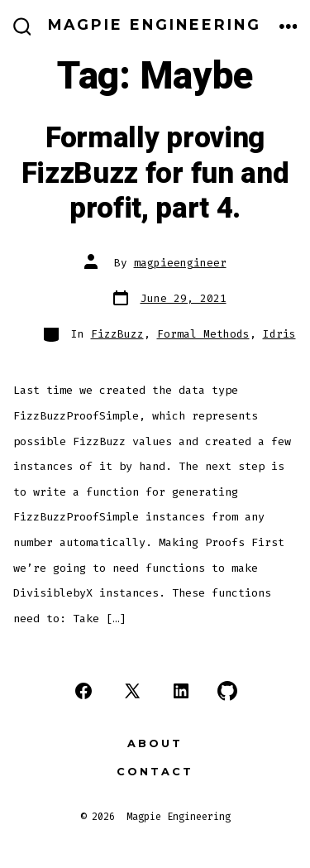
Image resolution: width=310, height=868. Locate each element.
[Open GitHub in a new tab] (227, 691)
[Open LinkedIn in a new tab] (181, 691)
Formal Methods (203, 334)
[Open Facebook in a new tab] (83, 691)
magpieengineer (180, 263)
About (155, 743)
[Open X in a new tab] (132, 691)
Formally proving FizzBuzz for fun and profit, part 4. (155, 173)
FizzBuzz (117, 334)
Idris (279, 334)
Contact (155, 772)
